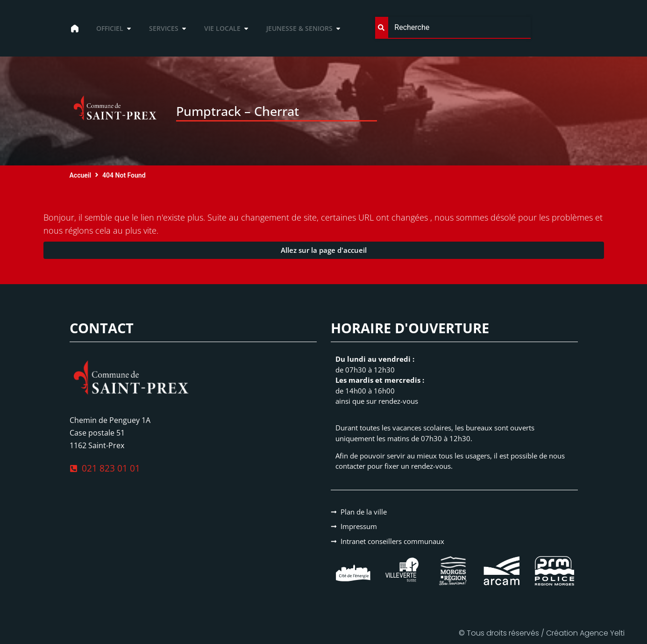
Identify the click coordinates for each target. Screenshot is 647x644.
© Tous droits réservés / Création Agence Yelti (542, 633)
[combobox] (453, 28)
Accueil (81, 175)
